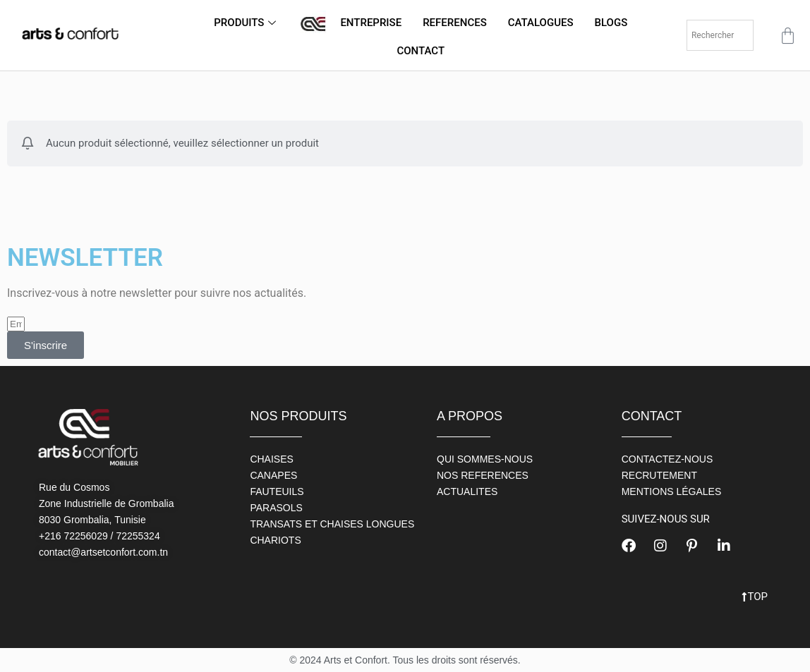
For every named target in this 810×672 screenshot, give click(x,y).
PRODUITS (247, 23)
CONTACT (421, 51)
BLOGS (611, 23)
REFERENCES (455, 23)
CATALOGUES (541, 23)
